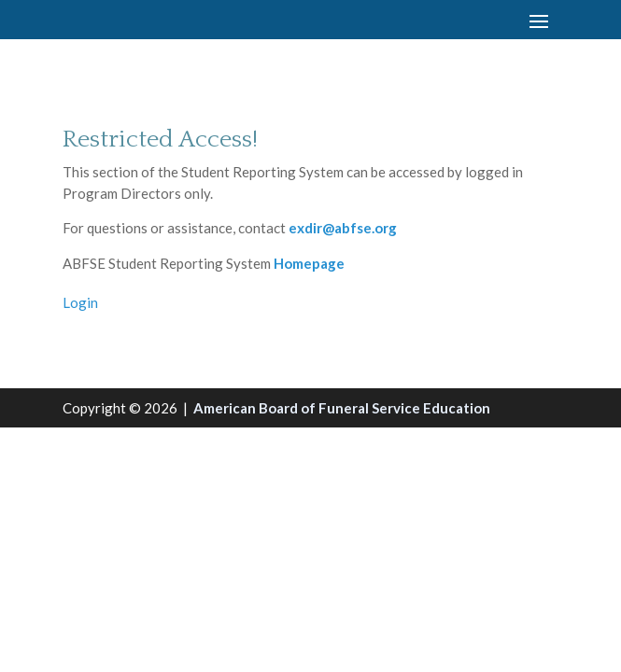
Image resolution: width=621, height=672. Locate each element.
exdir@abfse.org (343, 228)
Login (80, 302)
